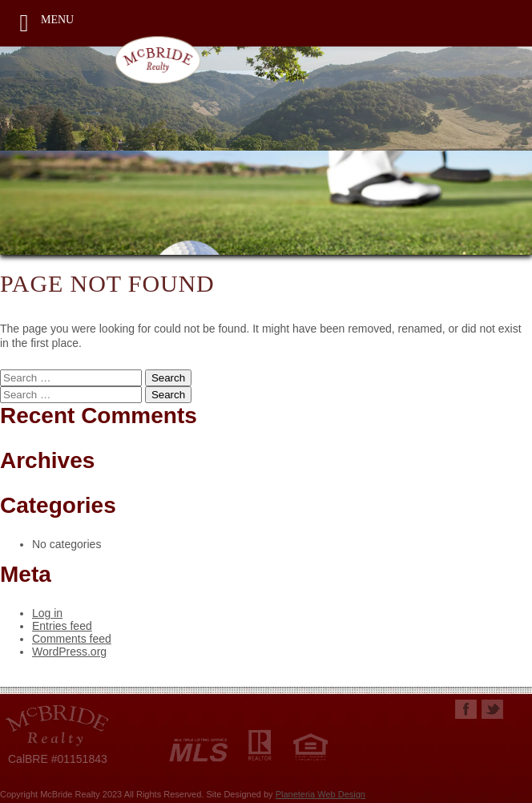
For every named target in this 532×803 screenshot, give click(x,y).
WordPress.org (69, 652)
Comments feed (72, 639)
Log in (47, 613)
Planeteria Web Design (320, 794)
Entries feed (62, 626)
